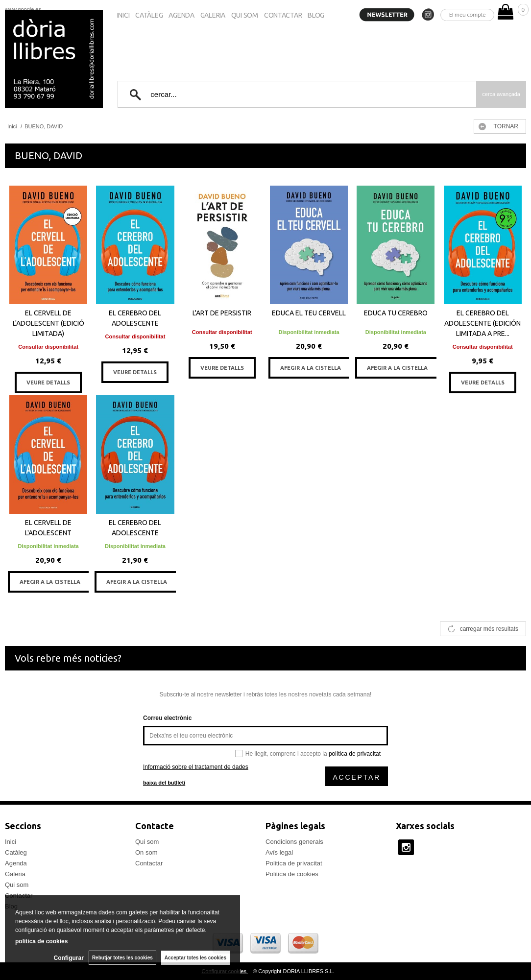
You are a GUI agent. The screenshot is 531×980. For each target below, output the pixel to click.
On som (146, 852)
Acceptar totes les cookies (195, 958)
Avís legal (279, 852)
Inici (123, 15)
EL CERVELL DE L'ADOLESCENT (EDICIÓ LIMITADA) (48, 323)
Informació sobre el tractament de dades (196, 767)
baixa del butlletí (164, 783)
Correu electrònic (167, 718)
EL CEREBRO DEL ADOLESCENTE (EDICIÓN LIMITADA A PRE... (483, 323)
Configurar (69, 958)
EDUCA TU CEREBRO (396, 313)
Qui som (245, 15)
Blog (316, 15)
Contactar (283, 15)
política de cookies (41, 941)
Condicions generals (294, 842)
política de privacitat (355, 754)
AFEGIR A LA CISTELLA (311, 368)
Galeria (213, 15)
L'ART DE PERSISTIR (222, 313)
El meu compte (468, 14)
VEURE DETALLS (48, 382)
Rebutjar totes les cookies (122, 958)
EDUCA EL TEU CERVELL (309, 313)
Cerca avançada (501, 94)
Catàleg (149, 15)
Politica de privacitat (294, 863)
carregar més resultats (489, 629)
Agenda (181, 15)
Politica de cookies (292, 874)
